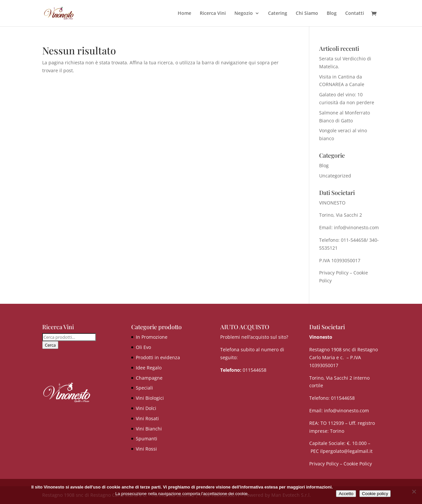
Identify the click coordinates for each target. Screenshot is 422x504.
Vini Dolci (146, 408)
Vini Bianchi (149, 429)
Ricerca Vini (213, 14)
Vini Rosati (147, 418)
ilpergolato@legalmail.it (346, 451)
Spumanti (147, 439)
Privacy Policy (334, 273)
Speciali (144, 388)
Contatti (355, 14)
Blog (332, 14)
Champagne (149, 378)
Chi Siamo (307, 14)
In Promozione (152, 337)
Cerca (50, 345)
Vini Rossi (146, 449)
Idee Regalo (149, 368)
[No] (414, 491)
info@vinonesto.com (347, 410)
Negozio (244, 14)
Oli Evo (143, 347)
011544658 (255, 370)
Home (184, 14)
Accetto (346, 494)
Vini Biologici (150, 398)
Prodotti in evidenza (158, 357)
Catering (278, 14)
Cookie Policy (358, 464)
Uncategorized (335, 176)
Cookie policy (375, 494)
